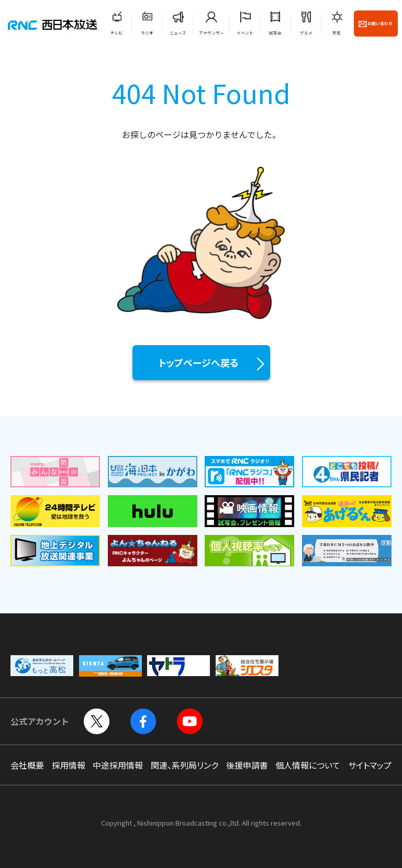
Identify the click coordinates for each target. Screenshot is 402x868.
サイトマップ (370, 765)
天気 (337, 33)
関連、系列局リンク (185, 765)
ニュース (178, 33)
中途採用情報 (118, 765)
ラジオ (147, 33)
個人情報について (308, 765)
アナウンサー (211, 33)
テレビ (117, 33)
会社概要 (27, 765)
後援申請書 (247, 765)
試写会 (275, 33)
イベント (245, 33)
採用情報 (69, 765)
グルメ (306, 33)
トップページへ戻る (199, 362)
